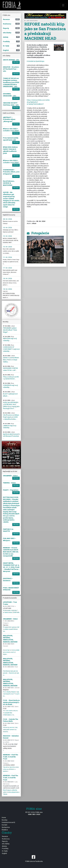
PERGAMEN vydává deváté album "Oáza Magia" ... (10, 329)
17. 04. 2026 (7, 268)
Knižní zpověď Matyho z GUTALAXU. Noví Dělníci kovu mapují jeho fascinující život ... (11, 404)
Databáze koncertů (8, 822)
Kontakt (4, 825)
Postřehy (5, 848)
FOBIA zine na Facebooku (34, 858)
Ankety (4, 846)
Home (4, 817)
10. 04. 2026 (7, 228)
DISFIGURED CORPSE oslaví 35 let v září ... (10, 368)
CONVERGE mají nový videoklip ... (10, 385)
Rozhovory (6, 839)
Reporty (5, 841)
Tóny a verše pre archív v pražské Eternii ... (11, 377)
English (4, 853)
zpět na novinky (31, 21)
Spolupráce (6, 827)
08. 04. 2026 (7, 219)
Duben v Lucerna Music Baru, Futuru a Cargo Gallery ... (11, 359)
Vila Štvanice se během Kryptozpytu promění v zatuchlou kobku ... (11, 416)
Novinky (4, 820)
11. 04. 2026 (7, 257)
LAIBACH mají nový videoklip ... (10, 426)
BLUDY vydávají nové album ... (10, 394)
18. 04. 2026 (7, 278)
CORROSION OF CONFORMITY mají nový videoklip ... (11, 348)
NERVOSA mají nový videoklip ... (10, 339)
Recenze (5, 836)
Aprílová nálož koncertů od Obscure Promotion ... (11, 435)
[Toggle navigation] (63, 5)
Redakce (5, 830)
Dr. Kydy (5, 851)
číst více (16, 62)
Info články (6, 844)
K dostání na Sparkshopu (36, 61)
